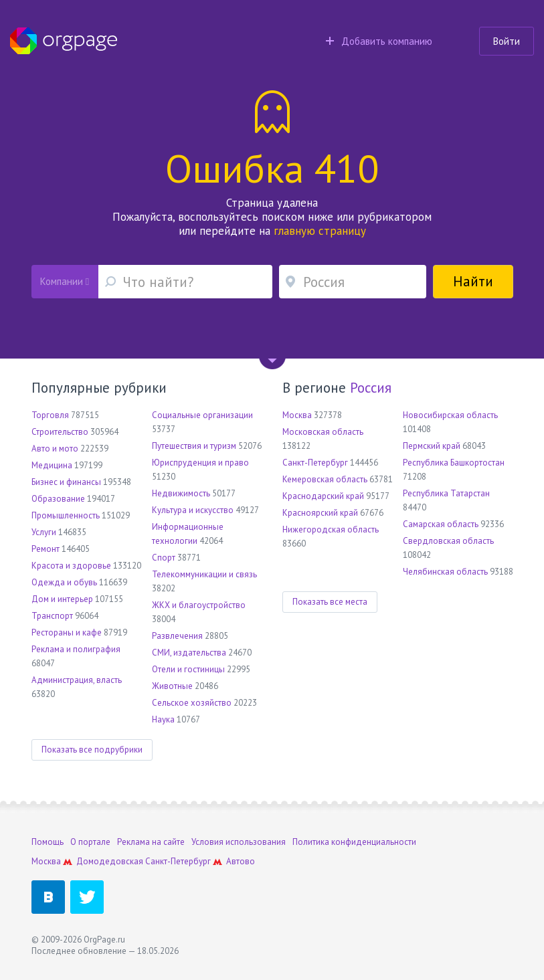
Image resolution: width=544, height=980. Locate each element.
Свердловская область (448, 541)
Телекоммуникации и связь (204, 574)
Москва (297, 415)
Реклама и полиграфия (76, 649)
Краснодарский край (323, 496)
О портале (90, 842)
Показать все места (330, 602)
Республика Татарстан (446, 493)
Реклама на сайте (151, 842)
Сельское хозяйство (192, 703)
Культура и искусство (193, 510)
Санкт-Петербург (315, 463)
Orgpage (64, 41)
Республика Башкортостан (454, 463)
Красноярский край (320, 513)
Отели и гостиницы (188, 669)
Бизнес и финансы (66, 482)
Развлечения (177, 636)
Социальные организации (202, 415)
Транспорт (52, 616)
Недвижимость (181, 493)
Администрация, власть (77, 680)
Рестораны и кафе (67, 632)
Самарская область (441, 524)
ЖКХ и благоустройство (199, 605)
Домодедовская (110, 861)
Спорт (164, 558)
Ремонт (46, 549)
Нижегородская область (331, 529)
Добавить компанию (379, 41)
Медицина (52, 465)
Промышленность (66, 515)
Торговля (50, 415)
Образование (58, 499)
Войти (507, 41)
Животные (172, 686)
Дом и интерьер (62, 599)
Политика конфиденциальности (354, 842)
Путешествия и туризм (194, 446)
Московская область (323, 432)
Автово (241, 861)
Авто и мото (55, 449)
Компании (65, 281)
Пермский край (432, 446)
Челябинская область (445, 572)
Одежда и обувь (64, 582)
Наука (163, 719)
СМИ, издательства (189, 653)
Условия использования (239, 842)
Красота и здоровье (71, 566)
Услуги (44, 532)
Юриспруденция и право (200, 463)
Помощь (48, 842)
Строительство (60, 432)
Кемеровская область (325, 479)
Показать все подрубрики (92, 750)
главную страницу (320, 231)
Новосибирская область (450, 415)
